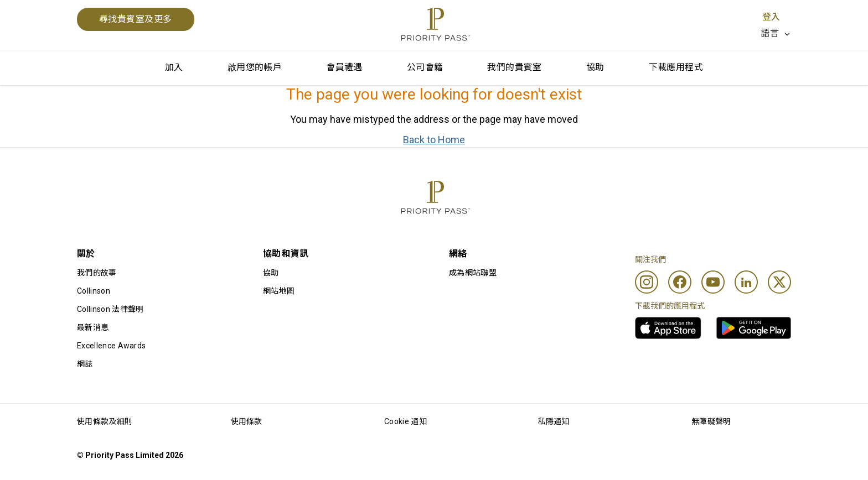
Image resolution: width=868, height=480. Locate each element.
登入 (771, 17)
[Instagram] (647, 282)
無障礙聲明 (711, 421)
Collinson (94, 291)
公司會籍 (425, 67)
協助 (595, 67)
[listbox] (776, 33)
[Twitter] (779, 282)
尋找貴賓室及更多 (136, 19)
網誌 (85, 364)
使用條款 (247, 421)
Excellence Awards (111, 346)
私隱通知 (554, 421)
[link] (668, 328)
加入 (174, 67)
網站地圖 (279, 291)
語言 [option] (770, 33)
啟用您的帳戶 (255, 67)
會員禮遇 (344, 67)
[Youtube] (713, 282)
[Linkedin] (746, 282)
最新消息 (93, 327)
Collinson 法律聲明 (110, 309)
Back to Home (434, 140)
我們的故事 (97, 273)
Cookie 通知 (405, 421)
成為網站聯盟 (473, 273)
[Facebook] (680, 282)
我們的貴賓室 (514, 67)
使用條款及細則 (105, 421)
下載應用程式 (676, 67)
